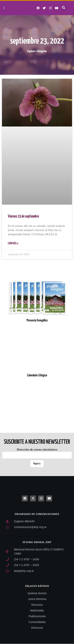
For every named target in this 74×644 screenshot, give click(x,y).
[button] (4, 8)
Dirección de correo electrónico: (37, 453)
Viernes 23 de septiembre (23, 216)
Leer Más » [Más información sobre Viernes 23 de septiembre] (13, 243)
